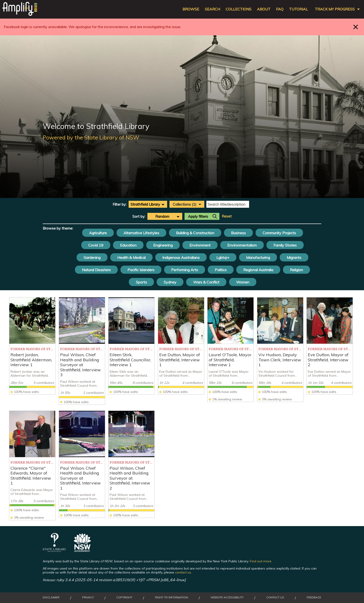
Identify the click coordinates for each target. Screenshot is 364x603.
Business (238, 233)
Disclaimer (51, 597)
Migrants (294, 257)
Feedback (314, 597)
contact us (183, 572)
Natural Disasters (96, 270)
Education (128, 245)
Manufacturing (258, 257)
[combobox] (148, 204)
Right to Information (172, 597)
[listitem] (32, 346)
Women (243, 282)
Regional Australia (258, 270)
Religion (296, 270)
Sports (141, 282)
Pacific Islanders (141, 270)
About (264, 9)
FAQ (280, 9)
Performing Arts (185, 270)
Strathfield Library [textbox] (145, 204)
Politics (221, 270)
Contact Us (275, 597)
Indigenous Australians (181, 257)
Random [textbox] (162, 216)
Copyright (124, 597)
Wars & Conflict (206, 282)
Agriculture (98, 233)
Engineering (163, 245)
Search (212, 9)
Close (356, 27)
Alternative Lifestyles (141, 233)
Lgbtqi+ (223, 257)
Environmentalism (242, 245)
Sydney (170, 282)
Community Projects (279, 233)
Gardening (92, 257)
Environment (200, 245)
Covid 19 (96, 245)
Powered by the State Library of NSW (91, 137)
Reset (227, 216)
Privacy (88, 597)
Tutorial (298, 9)
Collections (239, 9)
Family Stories (285, 245)
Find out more (261, 561)
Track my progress (335, 9)
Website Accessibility (227, 597)
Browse (191, 9)
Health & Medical (131, 257)
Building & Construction (195, 233)
